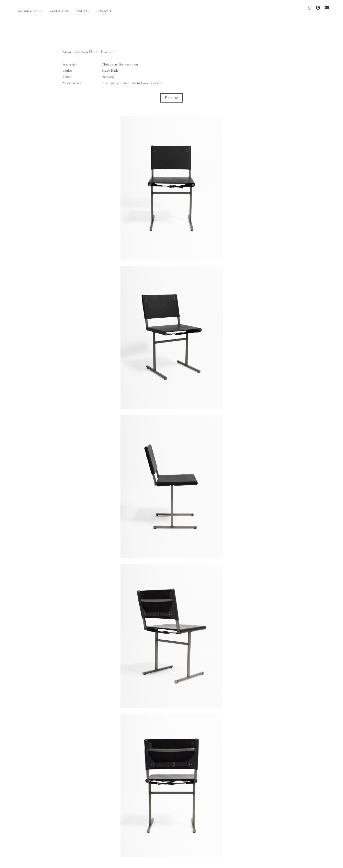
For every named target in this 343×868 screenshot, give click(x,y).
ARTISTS (83, 11)
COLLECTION (60, 11)
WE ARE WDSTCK (30, 11)
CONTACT (104, 11)
